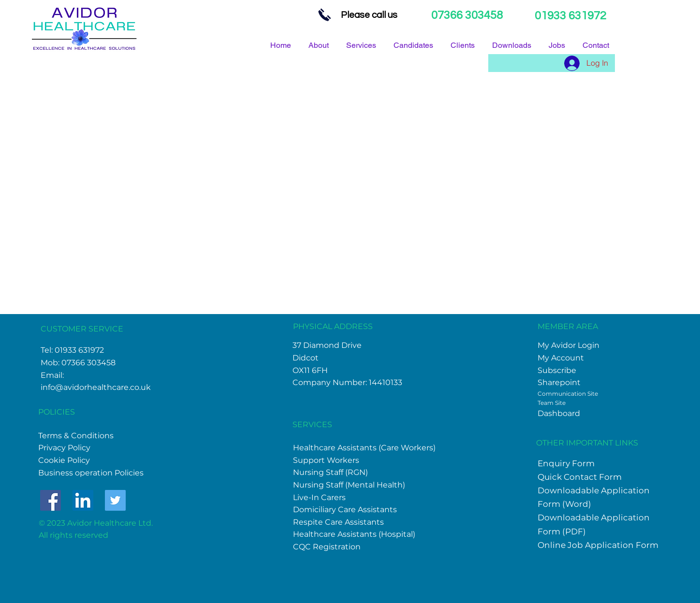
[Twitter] (115, 500)
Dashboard (559, 413)
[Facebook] (51, 500)
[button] (513, 45)
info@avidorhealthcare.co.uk (96, 387)
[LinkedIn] (83, 500)
